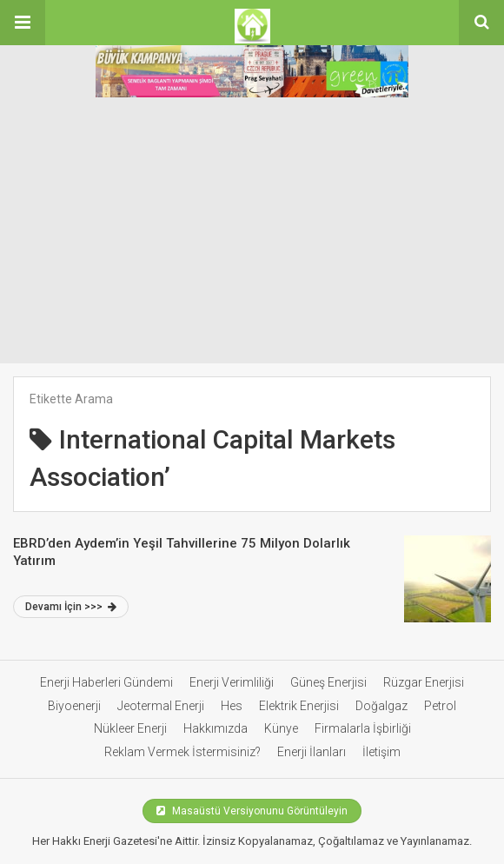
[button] (23, 23)
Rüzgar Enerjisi (424, 682)
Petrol (440, 706)
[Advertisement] (252, 233)
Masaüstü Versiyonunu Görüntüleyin (252, 811)
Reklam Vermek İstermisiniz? (182, 752)
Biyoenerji (74, 706)
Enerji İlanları (312, 752)
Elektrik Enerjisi (299, 706)
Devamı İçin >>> (71, 607)
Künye (281, 728)
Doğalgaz (381, 706)
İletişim (381, 752)
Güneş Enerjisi (328, 682)
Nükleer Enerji (130, 728)
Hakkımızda (216, 728)
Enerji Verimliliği (232, 682)
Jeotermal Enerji (161, 706)
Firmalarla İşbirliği (363, 728)
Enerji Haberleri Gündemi (106, 682)
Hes (232, 706)
